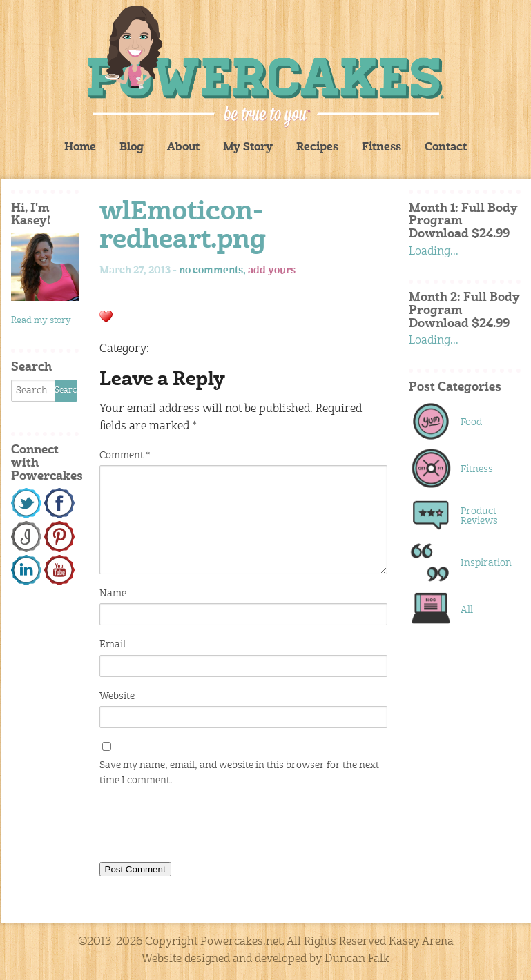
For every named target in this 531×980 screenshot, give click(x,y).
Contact (446, 148)
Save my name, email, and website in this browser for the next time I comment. (239, 773)
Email (113, 645)
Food (471, 422)
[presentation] (204, 827)
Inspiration (483, 563)
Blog (132, 148)
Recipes (317, 148)
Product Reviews (479, 516)
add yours (272, 271)
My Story (248, 148)
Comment (125, 455)
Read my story (41, 321)
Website (117, 696)
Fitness (382, 148)
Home (80, 148)
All (467, 610)
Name (113, 594)
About (183, 148)
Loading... (434, 252)
